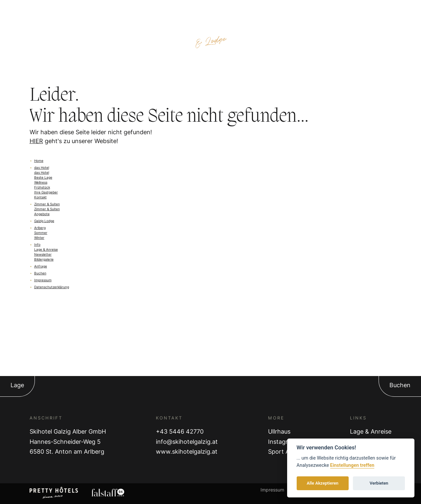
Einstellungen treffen (352, 465)
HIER (36, 141)
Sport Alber (284, 452)
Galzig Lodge (44, 221)
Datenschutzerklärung (52, 287)
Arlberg (40, 228)
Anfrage (41, 266)
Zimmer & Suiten (47, 204)
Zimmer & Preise (66, 10)
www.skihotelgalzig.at (187, 452)
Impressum (43, 280)
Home (39, 161)
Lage (17, 385)
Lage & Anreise (371, 431)
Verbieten (379, 483)
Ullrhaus (279, 431)
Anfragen (354, 10)
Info (37, 244)
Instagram (282, 442)
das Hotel (42, 167)
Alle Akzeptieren (323, 483)
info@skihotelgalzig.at (187, 442)
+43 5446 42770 (180, 431)
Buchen (40, 273)
